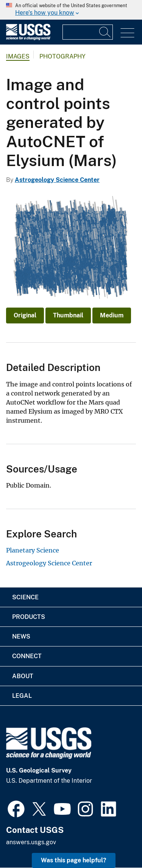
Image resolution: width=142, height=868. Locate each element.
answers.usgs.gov (31, 842)
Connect (27, 656)
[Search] (105, 32)
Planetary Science (33, 550)
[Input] (88, 32)
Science (25, 597)
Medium (112, 315)
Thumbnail (68, 315)
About (23, 676)
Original (25, 315)
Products (29, 617)
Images (18, 56)
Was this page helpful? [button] (74, 860)
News (21, 636)
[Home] (28, 38)
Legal (22, 696)
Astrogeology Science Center (57, 180)
